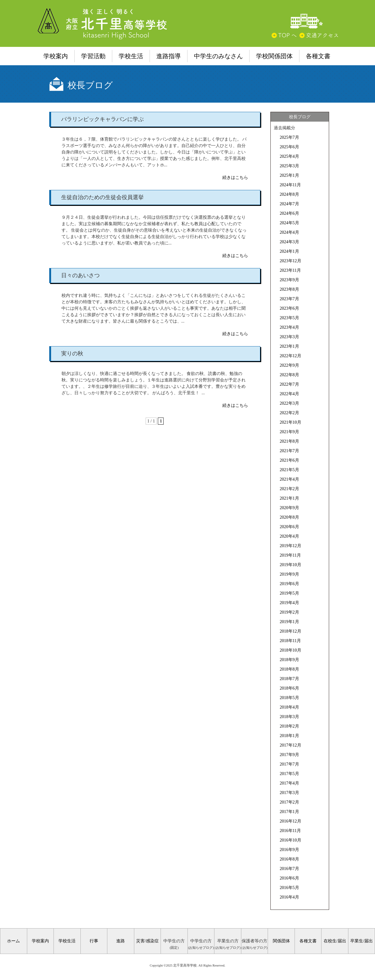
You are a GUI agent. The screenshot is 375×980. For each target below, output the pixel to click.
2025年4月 (290, 156)
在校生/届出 (335, 941)
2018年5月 (290, 698)
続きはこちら (235, 178)
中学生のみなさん (218, 56)
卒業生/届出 (362, 941)
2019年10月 (291, 565)
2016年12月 (291, 821)
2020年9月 (290, 508)
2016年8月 (290, 859)
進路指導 (169, 56)
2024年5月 (290, 223)
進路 (121, 941)
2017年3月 (290, 793)
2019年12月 (291, 546)
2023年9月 (290, 280)
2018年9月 (290, 660)
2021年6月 (290, 460)
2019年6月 (290, 584)
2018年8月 (290, 669)
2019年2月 (290, 612)
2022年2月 (290, 413)
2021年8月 (290, 441)
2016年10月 (291, 840)
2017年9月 (290, 755)
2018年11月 (290, 641)
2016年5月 (290, 888)
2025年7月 (290, 137)
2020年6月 (290, 527)
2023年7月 (290, 299)
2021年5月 (290, 470)
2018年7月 (290, 679)
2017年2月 (290, 802)
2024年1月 (290, 251)
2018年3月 (290, 717)
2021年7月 (290, 451)
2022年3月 (290, 403)
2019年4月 (290, 603)
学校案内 (56, 56)
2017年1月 (290, 812)
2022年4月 (290, 394)
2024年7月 (290, 204)
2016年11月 (290, 831)
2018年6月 (290, 688)
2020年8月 (290, 517)
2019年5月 (290, 593)
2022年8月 (290, 375)
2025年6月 (290, 147)
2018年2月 (290, 726)
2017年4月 (290, 783)
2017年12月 (291, 745)
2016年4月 (290, 897)
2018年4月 (290, 707)
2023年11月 (290, 270)
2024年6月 (290, 213)
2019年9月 (290, 574)
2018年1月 (290, 736)
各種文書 (318, 56)
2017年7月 (290, 764)
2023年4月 (290, 327)
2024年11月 (290, 185)
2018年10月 (291, 650)
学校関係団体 (274, 56)
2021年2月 (290, 489)
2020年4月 (290, 536)
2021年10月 (291, 422)
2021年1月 (290, 498)
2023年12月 (291, 261)
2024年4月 (290, 232)
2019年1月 (290, 622)
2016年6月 (290, 878)
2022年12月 (291, 356)
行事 (94, 941)
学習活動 (93, 56)
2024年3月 (290, 242)
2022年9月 (290, 365)
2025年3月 (290, 166)
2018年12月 (291, 631)
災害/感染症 (147, 941)
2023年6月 (290, 308)
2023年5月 (290, 318)
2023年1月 (290, 346)
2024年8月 (290, 194)
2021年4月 (290, 479)
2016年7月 (290, 869)
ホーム (13, 941)
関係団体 (281, 941)
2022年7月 (290, 384)
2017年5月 (290, 774)
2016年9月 (290, 850)
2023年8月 (290, 289)
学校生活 (131, 56)
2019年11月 (290, 555)
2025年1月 (290, 175)
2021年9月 (290, 432)
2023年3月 (290, 337)
